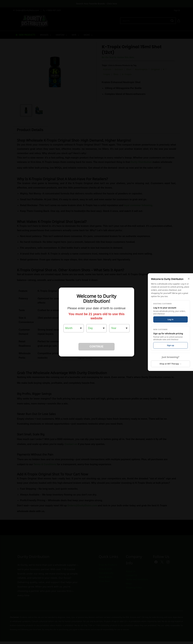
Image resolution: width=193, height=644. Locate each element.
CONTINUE (96, 347)
